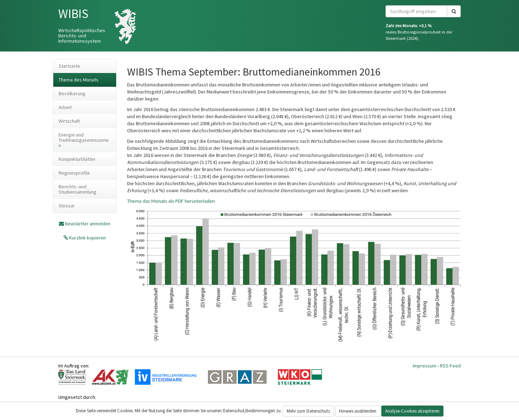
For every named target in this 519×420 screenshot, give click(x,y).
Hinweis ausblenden (358, 411)
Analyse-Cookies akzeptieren (412, 411)
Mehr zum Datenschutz (308, 411)
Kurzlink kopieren (87, 238)
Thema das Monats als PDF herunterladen (171, 201)
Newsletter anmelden (88, 224)
